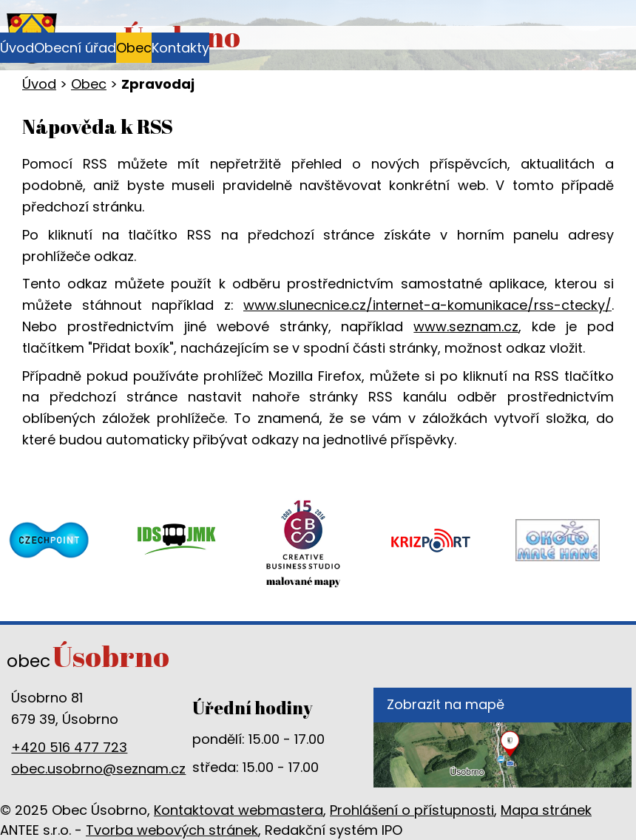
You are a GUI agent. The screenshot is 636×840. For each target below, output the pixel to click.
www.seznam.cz (466, 326)
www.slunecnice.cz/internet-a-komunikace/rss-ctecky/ (427, 305)
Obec (134, 48)
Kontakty (180, 48)
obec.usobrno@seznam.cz (98, 769)
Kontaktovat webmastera (238, 810)
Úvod (17, 48)
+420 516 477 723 (69, 747)
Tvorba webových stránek (172, 830)
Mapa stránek (546, 810)
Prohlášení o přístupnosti (412, 810)
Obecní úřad (75, 48)
